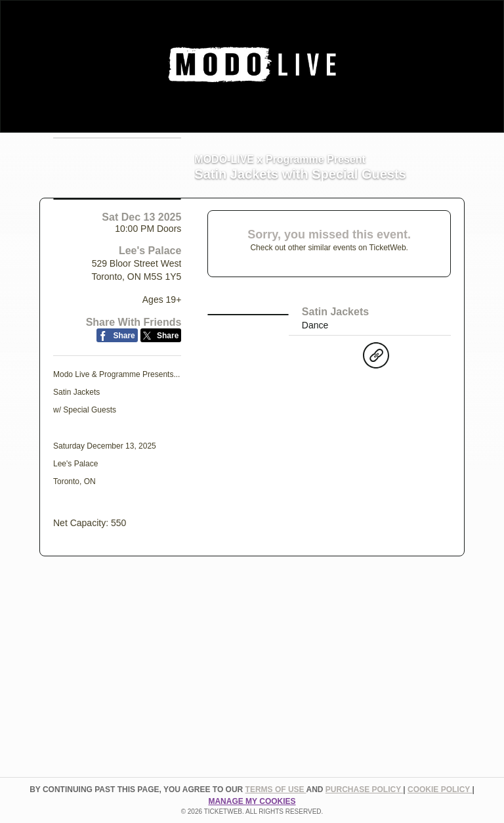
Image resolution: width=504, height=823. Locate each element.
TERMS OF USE (276, 790)
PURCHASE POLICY (364, 790)
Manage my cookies (252, 801)
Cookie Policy (440, 790)
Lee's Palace (150, 348)
